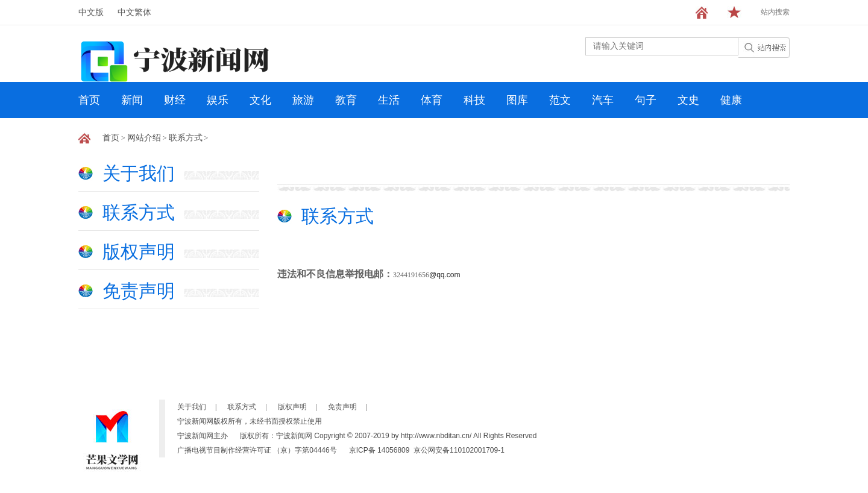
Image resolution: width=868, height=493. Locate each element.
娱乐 (218, 100)
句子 (646, 100)
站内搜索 (775, 12)
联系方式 (186, 138)
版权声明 (139, 252)
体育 (432, 100)
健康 (731, 100)
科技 (474, 100)
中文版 (91, 12)
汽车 (603, 100)
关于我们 (139, 173)
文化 (260, 100)
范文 (560, 100)
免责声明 (139, 291)
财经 (175, 100)
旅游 (303, 100)
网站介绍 (144, 138)
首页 (89, 100)
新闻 (132, 100)
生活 (389, 100)
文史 (688, 100)
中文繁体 (134, 12)
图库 (517, 100)
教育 (346, 100)
